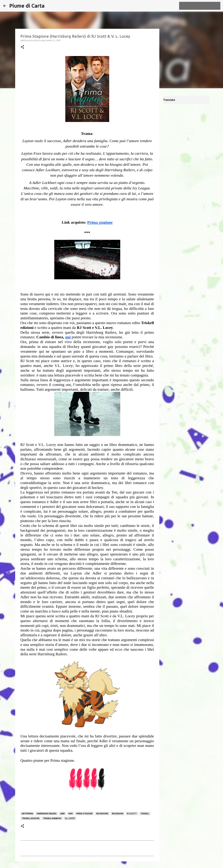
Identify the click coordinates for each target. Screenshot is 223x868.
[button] (22, 47)
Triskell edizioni (31, 818)
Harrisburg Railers (47, 814)
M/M (71, 814)
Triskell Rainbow (52, 818)
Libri (62, 814)
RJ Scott (132, 814)
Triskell (145, 814)
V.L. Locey (70, 818)
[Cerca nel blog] (203, 6)
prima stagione (84, 814)
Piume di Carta (27, 6)
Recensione (102, 814)
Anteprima (27, 814)
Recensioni (118, 814)
